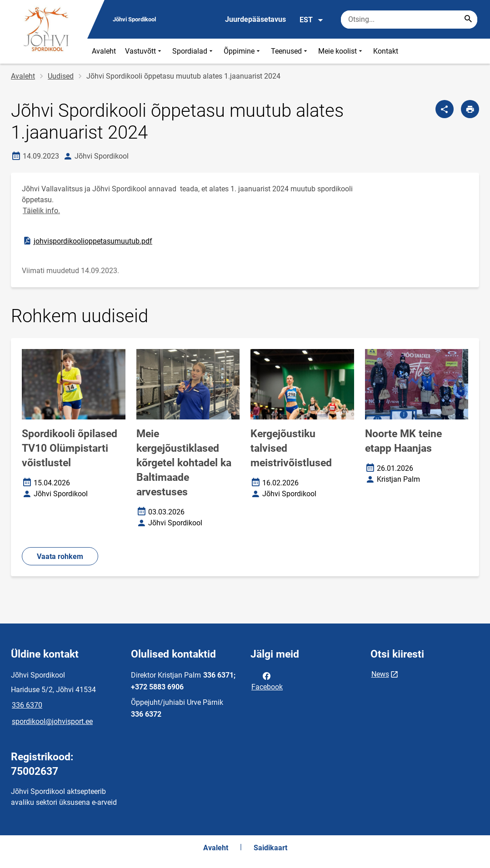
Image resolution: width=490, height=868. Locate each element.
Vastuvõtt (144, 51)
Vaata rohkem (60, 556)
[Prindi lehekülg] (470, 109)
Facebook (267, 681)
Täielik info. (41, 211)
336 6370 (27, 705)
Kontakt (386, 51)
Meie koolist (341, 51)
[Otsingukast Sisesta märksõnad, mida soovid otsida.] (409, 20)
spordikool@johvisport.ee (52, 721)
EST (312, 20)
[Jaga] (445, 109)
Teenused (290, 51)
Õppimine (243, 51)
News (380, 674)
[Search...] (468, 20)
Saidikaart (270, 848)
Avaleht (104, 51)
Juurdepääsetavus (255, 19)
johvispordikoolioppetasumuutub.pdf (87, 241)
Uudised (61, 76)
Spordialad (193, 51)
